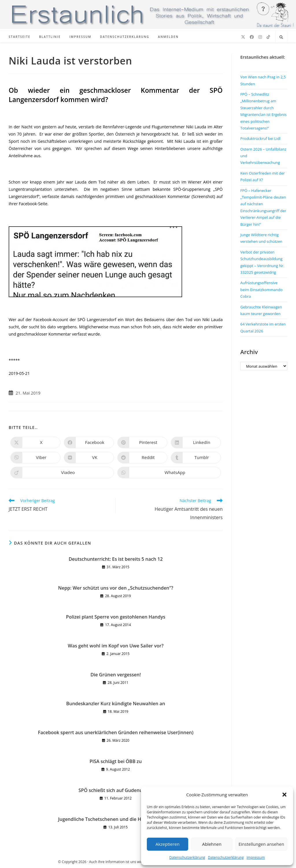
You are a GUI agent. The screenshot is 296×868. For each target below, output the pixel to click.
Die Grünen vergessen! (116, 675)
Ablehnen (212, 844)
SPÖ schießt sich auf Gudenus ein (116, 790)
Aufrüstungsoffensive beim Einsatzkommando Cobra (261, 289)
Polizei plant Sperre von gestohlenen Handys (115, 617)
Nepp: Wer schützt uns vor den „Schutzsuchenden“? (116, 588)
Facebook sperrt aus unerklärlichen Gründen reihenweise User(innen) (116, 732)
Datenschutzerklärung (187, 857)
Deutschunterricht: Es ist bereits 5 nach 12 (115, 559)
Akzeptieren (168, 844)
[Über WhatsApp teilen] (169, 473)
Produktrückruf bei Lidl (260, 138)
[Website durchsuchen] (281, 37)
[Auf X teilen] (35, 443)
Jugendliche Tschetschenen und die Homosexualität (116, 819)
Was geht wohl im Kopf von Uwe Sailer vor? (116, 646)
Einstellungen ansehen (261, 844)
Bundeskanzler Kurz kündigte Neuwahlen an (116, 704)
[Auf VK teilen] (89, 458)
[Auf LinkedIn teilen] (196, 443)
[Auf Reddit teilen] (142, 458)
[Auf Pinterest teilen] (142, 443)
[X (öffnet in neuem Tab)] (243, 37)
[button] (284, 795)
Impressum (256, 857)
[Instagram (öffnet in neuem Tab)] (260, 37)
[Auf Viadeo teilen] (62, 473)
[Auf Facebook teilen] (89, 443)
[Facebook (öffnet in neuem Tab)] (252, 37)
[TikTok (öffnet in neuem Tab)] (268, 37)
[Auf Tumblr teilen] (196, 458)
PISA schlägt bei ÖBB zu (116, 761)
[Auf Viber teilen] (35, 458)
